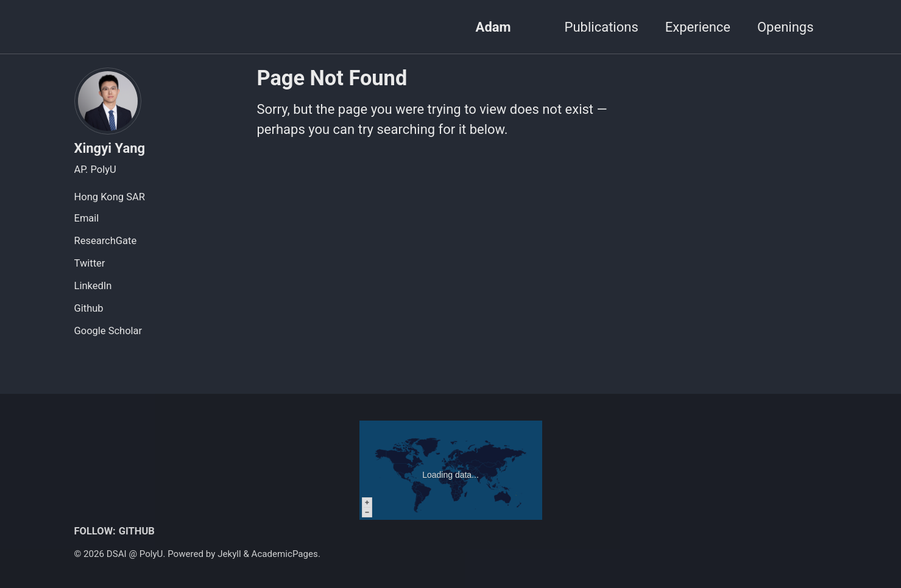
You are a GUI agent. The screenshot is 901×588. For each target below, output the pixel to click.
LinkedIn (93, 286)
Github (89, 308)
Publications (602, 27)
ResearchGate (106, 241)
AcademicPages (285, 554)
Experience (698, 27)
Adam (493, 27)
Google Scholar (108, 331)
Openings (786, 27)
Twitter (90, 263)
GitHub (137, 531)
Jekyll (229, 554)
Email (87, 218)
